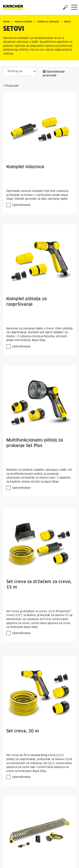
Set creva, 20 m (23, 731)
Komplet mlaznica (25, 167)
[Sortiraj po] (20, 71)
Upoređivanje (21, 205)
